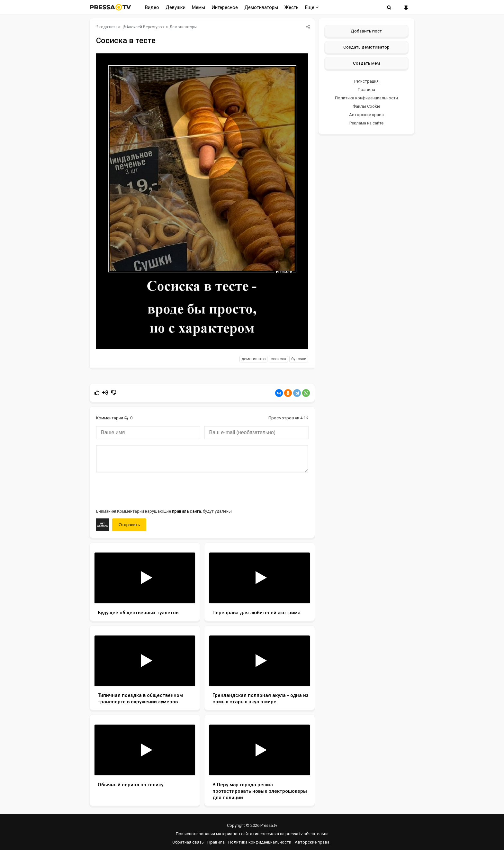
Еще (312, 7)
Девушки (175, 7)
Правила (366, 90)
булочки (299, 359)
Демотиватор (253, 359)
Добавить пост (366, 31)
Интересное (225, 7)
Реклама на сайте (366, 123)
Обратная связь (188, 842)
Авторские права (366, 115)
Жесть (292, 7)
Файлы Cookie (366, 106)
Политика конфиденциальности (366, 98)
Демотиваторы (261, 7)
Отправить (129, 525)
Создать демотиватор (366, 47)
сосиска (278, 359)
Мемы (198, 7)
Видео (152, 7)
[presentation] (145, 490)
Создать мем (366, 63)
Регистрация (366, 81)
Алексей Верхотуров (145, 27)
